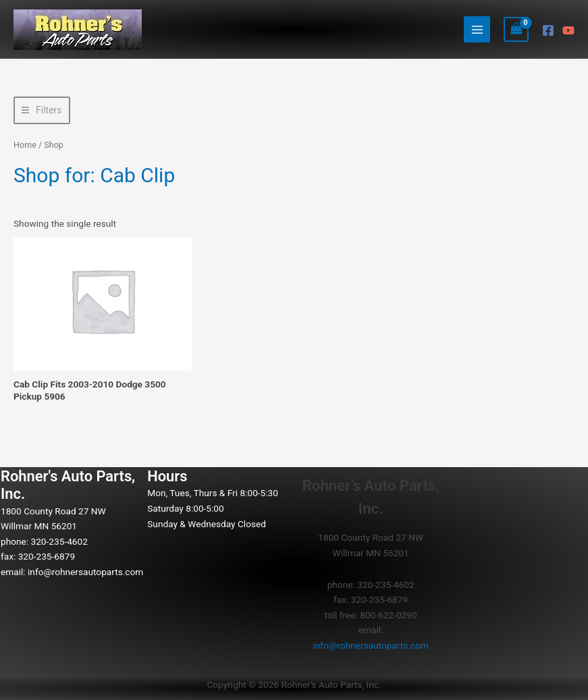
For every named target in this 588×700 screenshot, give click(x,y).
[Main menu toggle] (477, 29)
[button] (42, 110)
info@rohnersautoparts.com (85, 572)
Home (25, 145)
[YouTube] (568, 30)
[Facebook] (548, 30)
